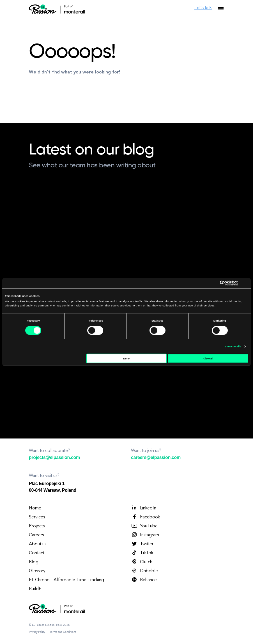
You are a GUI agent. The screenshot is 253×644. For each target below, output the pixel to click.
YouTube (144, 526)
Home (35, 508)
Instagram (145, 535)
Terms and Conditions (63, 632)
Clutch (142, 562)
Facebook (145, 517)
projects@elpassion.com (54, 457)
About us (38, 544)
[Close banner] (246, 283)
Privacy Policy (37, 632)
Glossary (37, 571)
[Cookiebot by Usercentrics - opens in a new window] (213, 283)
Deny (126, 358)
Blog (34, 562)
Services (37, 517)
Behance (144, 580)
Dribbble (144, 571)
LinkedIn (144, 508)
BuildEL (36, 589)
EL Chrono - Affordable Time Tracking (66, 580)
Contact (37, 553)
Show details (233, 347)
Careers (36, 535)
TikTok (142, 553)
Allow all (208, 358)
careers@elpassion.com (156, 457)
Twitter (142, 544)
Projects (37, 526)
